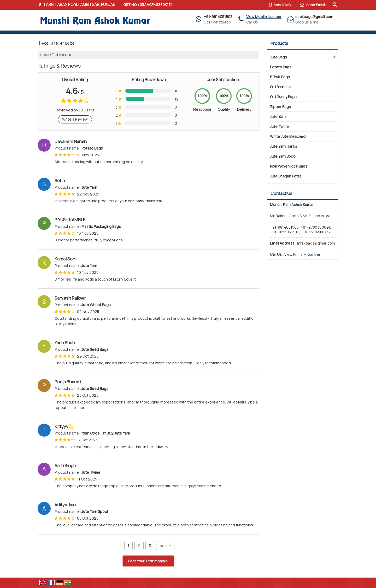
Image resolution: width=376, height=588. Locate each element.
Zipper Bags (280, 107)
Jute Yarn (278, 117)
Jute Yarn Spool (283, 156)
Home (44, 55)
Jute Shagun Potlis (286, 176)
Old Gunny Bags (283, 97)
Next (165, 546)
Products (279, 43)
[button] (264, 17)
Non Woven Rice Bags (289, 166)
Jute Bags (278, 57)
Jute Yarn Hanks (284, 146)
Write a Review (75, 119)
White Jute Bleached (288, 136)
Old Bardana (280, 87)
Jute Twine (279, 126)
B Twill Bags (280, 77)
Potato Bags (281, 67)
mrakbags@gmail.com (314, 17)
